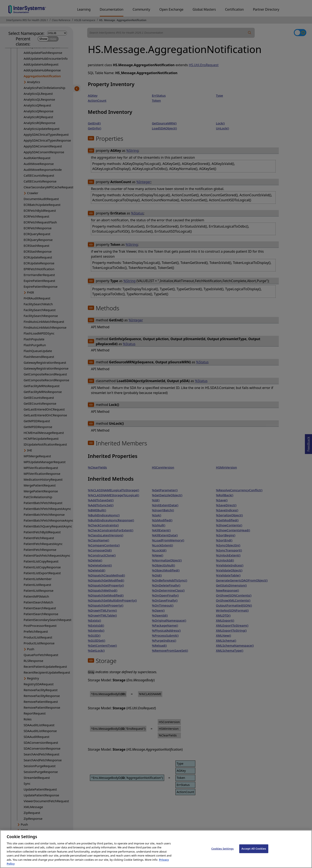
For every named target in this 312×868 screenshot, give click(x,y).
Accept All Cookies (254, 851)
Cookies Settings (222, 851)
